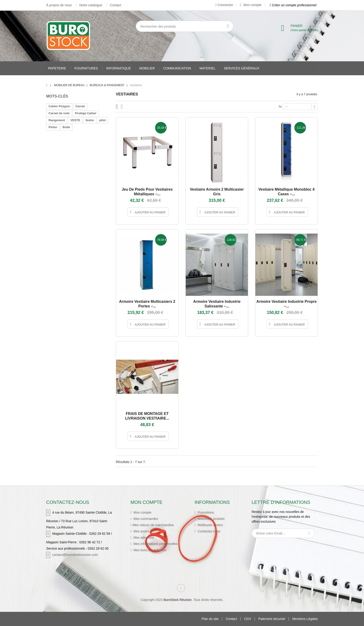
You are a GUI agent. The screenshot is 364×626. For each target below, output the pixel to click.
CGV (248, 619)
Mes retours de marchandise (153, 525)
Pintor (53, 127)
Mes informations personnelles (155, 544)
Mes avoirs (141, 531)
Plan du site (210, 619)
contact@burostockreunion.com (75, 555)
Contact (116, 5)
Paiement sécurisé (272, 619)
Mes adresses (143, 538)
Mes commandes (145, 519)
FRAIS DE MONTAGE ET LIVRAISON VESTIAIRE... (147, 416)
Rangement (57, 120)
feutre (90, 120)
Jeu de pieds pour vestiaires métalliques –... (147, 192)
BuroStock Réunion (178, 600)
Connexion (224, 5)
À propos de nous (59, 5)
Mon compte (251, 5)
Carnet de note (59, 113)
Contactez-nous (208, 531)
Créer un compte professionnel (293, 5)
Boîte (67, 127)
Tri (280, 107)
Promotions (205, 512)
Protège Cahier (86, 113)
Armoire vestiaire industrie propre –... (286, 304)
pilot (102, 120)
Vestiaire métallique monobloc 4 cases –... (286, 192)
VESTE (75, 120)
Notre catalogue (91, 5)
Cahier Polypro (59, 106)
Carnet (80, 106)
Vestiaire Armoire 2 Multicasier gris (217, 192)
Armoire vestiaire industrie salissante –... (217, 304)
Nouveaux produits (211, 519)
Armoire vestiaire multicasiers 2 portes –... (147, 304)
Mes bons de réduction (149, 550)
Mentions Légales (305, 619)
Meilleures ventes (210, 525)
